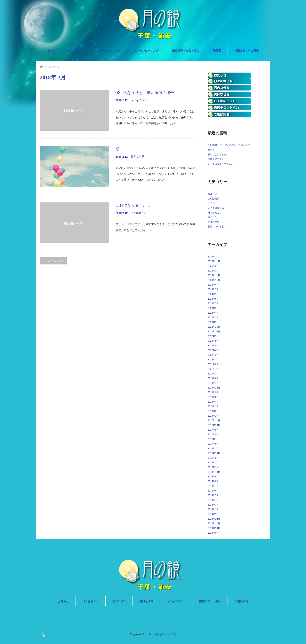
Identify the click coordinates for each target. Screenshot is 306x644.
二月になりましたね (133, 205)
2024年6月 (213, 285)
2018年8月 (213, 397)
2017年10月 (214, 425)
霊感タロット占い (217, 227)
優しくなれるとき (217, 154)
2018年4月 (213, 402)
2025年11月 (214, 261)
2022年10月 (214, 332)
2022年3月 (213, 355)
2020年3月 (213, 374)
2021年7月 (213, 369)
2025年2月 (213, 266)
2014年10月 (214, 472)
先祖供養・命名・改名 (186, 51)
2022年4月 (213, 350)
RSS (43, 634)
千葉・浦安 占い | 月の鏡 (161, 634)
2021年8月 (213, 364)
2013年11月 (214, 523)
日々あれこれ (139, 213)
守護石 (217, 51)
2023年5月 (213, 308)
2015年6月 (213, 458)
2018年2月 (213, 411)
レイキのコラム (140, 100)
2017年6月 (213, 444)
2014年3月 (213, 505)
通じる (211, 150)
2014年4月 (213, 500)
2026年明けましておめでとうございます (229, 145)
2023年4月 (213, 313)
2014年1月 (213, 514)
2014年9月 (213, 477)
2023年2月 (213, 318)
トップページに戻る (53, 261)
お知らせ (212, 194)
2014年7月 (213, 486)
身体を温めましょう (218, 159)
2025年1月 (213, 271)
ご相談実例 (213, 199)
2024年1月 (213, 294)
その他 (211, 203)
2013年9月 (213, 533)
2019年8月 (213, 378)
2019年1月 (213, 383)
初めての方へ (77, 51)
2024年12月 (214, 275)
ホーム (51, 51)
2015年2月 (213, 463)
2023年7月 (213, 303)
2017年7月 (213, 439)
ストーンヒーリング (146, 51)
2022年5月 (213, 346)
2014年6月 (213, 491)
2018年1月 (213, 416)
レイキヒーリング (109, 51)
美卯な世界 (137, 157)
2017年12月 (214, 420)
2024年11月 (214, 280)
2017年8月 (213, 435)
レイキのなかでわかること (222, 164)
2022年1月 (213, 360)
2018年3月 (213, 406)
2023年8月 (213, 299)
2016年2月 (213, 449)
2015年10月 (214, 453)
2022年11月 (214, 327)
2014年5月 (213, 495)
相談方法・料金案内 (247, 51)
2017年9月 (213, 430)
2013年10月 (214, 528)
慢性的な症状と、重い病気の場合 (145, 93)
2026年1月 (213, 257)
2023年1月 (213, 322)
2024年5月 (213, 289)
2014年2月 (213, 509)
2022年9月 (213, 336)
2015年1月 (213, 467)
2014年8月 (213, 481)
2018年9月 (213, 392)
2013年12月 (214, 519)
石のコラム (213, 217)
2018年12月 (214, 388)
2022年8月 (213, 341)
